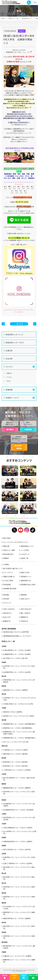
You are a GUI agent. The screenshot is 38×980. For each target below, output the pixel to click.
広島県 (4, 854)
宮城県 (4, 662)
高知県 (4, 893)
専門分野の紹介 (8, 554)
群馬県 (4, 686)
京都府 (4, 837)
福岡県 (4, 903)
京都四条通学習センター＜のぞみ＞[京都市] (18, 841)
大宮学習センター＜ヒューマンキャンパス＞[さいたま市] (20, 699)
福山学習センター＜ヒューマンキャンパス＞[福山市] (19, 868)
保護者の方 (24, 617)
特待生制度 (7, 585)
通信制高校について (27, 546)
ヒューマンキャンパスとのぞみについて (16, 542)
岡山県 (4, 873)
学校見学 (6, 599)
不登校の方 (24, 621)
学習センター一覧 (13, 18)
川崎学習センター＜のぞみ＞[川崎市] (16, 750)
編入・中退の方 (26, 613)
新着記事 (9, 390)
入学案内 (6, 564)
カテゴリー (10, 367)
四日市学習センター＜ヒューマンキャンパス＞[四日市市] (19, 819)
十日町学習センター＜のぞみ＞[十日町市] (17, 770)
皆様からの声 (25, 572)
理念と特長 (7, 538)
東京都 (4, 720)
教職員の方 (7, 621)
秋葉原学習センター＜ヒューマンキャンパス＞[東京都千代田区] (19, 733)
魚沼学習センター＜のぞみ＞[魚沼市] (16, 766)
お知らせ (9, 373)
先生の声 (9, 359)
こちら (14, 211)
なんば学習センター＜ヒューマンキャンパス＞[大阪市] (20, 832)
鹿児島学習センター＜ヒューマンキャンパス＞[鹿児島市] (19, 947)
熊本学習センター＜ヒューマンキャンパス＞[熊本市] (19, 927)
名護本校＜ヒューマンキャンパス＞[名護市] (17, 956)
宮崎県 (4, 932)
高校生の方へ (8, 613)
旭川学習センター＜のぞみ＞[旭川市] (16, 658)
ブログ (8, 381)
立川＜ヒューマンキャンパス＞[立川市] (16, 742)
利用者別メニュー (26, 576)
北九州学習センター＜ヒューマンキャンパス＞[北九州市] (19, 908)
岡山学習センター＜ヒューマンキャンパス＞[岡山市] (19, 878)
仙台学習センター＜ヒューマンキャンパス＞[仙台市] (19, 667)
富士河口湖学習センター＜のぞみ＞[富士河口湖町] (19, 779)
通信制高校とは (26, 581)
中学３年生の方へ (26, 609)
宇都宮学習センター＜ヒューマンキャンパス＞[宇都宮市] (19, 681)
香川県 (4, 883)
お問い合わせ (25, 599)
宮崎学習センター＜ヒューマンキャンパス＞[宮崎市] (19, 937)
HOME (3, 18)
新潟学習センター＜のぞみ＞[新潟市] (16, 762)
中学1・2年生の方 (9, 609)
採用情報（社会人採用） (28, 585)
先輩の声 (9, 351)
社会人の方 (7, 617)
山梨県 (4, 774)
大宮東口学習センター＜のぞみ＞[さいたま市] (18, 704)
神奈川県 (5, 746)
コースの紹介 (25, 550)
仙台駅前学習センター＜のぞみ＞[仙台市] (17, 672)
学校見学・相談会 (19, 447)
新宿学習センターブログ (15, 343)
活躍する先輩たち (9, 576)
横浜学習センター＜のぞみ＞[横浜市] (16, 754)
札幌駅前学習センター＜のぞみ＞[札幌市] (17, 654)
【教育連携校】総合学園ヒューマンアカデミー (18, 636)
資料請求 (10, 430)
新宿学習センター (27, 18)
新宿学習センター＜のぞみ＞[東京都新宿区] (18, 728)
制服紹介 (6, 558)
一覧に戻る (19, 324)
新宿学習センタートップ (15, 335)
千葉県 (4, 708)
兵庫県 (4, 845)
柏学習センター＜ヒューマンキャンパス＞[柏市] (19, 716)
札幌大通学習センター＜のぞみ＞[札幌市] (17, 650)
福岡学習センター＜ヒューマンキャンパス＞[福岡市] (19, 913)
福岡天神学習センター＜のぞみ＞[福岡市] (17, 918)
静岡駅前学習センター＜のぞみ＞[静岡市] (17, 788)
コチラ (25, 233)
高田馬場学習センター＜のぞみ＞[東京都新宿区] (19, 724)
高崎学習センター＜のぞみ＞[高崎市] (16, 690)
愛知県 (4, 800)
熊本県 (4, 922)
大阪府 (4, 824)
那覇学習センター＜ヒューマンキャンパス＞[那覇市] (19, 961)
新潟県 (4, 758)
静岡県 (4, 784)
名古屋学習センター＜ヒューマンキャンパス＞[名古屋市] (19, 805)
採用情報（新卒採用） (10, 589)
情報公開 (6, 546)
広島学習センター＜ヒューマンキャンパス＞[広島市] (19, 858)
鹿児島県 (5, 942)
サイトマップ (7, 603)
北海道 (4, 646)
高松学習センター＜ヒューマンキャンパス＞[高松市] (19, 888)
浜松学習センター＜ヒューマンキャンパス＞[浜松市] (19, 793)
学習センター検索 (9, 550)
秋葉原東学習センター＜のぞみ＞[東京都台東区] (19, 738)
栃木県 (4, 676)
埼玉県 (4, 694)
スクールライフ (8, 572)
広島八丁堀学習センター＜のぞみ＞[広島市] (18, 863)
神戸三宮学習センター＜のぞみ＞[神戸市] (17, 850)
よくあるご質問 (8, 581)
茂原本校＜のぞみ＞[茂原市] (13, 712)
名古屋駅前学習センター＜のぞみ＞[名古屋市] (19, 810)
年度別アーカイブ (12, 398)
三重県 (4, 814)
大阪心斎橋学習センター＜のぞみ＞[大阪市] (18, 828)
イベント (9, 377)
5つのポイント (25, 554)
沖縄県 (4, 952)
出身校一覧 (24, 558)
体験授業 (28, 430)
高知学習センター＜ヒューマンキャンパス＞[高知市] (19, 898)
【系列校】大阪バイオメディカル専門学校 (16, 632)
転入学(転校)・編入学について (13, 568)
